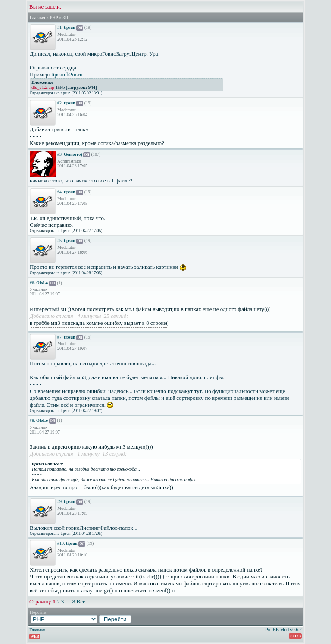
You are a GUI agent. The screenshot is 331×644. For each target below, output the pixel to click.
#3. (60, 154)
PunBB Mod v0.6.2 (284, 629)
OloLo (42, 283)
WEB (35, 636)
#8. (33, 420)
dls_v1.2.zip (43, 87)
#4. (60, 192)
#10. (61, 543)
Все (81, 602)
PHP (54, 17)
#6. (33, 283)
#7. (60, 337)
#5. (60, 240)
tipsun (70, 27)
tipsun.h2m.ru (67, 74)
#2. (60, 103)
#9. (60, 501)
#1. (60, 27)
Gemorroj (73, 154)
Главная (37, 17)
